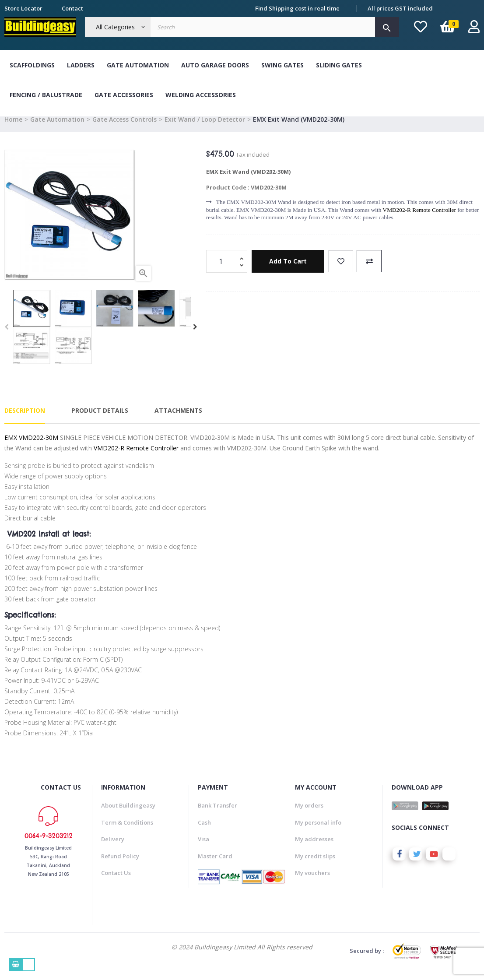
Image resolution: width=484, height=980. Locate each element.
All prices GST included (400, 8)
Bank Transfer (217, 815)
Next (195, 337)
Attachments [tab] (178, 420)
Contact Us (116, 883)
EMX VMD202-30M (31, 447)
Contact (72, 8)
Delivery (113, 849)
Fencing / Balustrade (46, 95)
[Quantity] (222, 271)
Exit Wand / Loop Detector (205, 129)
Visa (203, 849)
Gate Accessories (124, 95)
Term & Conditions (127, 832)
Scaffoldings (32, 65)
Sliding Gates (339, 65)
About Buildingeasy (128, 815)
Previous (7, 337)
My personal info (318, 832)
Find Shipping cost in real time (297, 8)
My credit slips (315, 866)
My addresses (314, 849)
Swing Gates (282, 65)
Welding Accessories (201, 95)
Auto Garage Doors (215, 65)
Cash (204, 832)
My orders (309, 815)
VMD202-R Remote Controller (419, 220)
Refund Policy (120, 866)
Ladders (81, 65)
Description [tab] (25, 420)
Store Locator (23, 8)
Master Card (215, 866)
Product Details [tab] (100, 420)
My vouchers (312, 883)
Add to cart (288, 271)
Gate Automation (138, 65)
